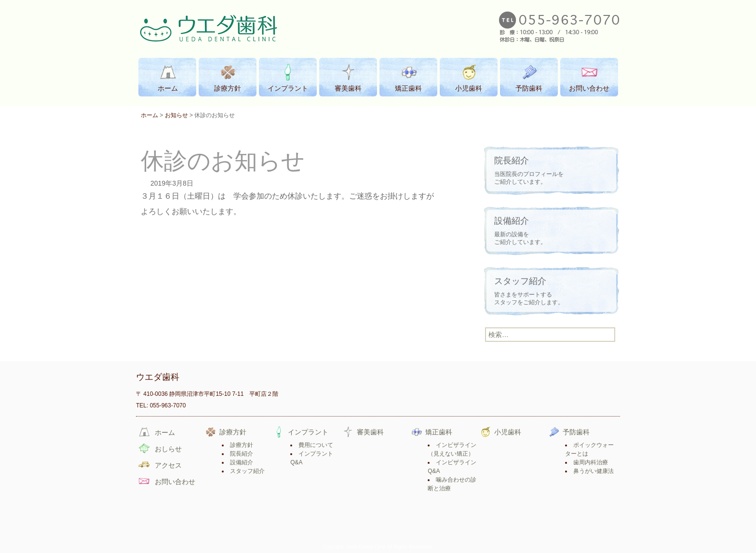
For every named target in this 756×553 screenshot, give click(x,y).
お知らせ (176, 115)
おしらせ (168, 449)
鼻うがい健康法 (594, 471)
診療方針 (233, 432)
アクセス (168, 465)
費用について (316, 445)
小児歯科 (508, 432)
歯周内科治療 (591, 462)
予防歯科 (576, 432)
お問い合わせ (175, 482)
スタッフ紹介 (247, 471)
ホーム (149, 115)
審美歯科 (370, 432)
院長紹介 (242, 454)
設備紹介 (242, 462)
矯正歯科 (439, 432)
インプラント (308, 432)
